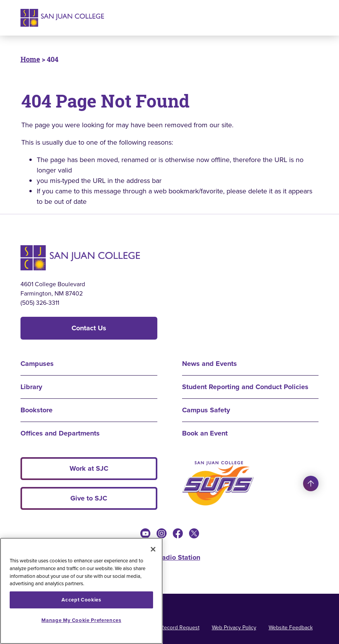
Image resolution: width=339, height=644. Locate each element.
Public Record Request (172, 628)
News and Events (210, 364)
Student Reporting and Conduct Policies (245, 387)
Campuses (37, 364)
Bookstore (37, 410)
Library (31, 387)
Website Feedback (291, 628)
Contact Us (89, 328)
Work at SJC (89, 468)
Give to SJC (89, 498)
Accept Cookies (81, 600)
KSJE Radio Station (170, 557)
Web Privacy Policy (234, 628)
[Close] (153, 549)
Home (30, 59)
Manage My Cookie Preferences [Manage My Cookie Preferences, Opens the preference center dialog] (81, 620)
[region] (81, 591)
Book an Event (205, 433)
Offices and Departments (60, 433)
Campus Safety (206, 410)
